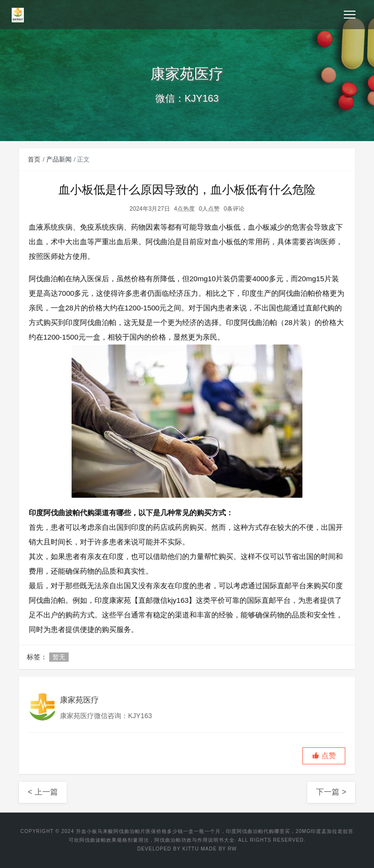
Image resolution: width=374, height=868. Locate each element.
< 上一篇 (43, 792)
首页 (34, 159)
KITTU (191, 849)
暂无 (59, 657)
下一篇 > (331, 792)
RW (232, 849)
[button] (324, 756)
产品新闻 (59, 159)
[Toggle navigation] (350, 15)
